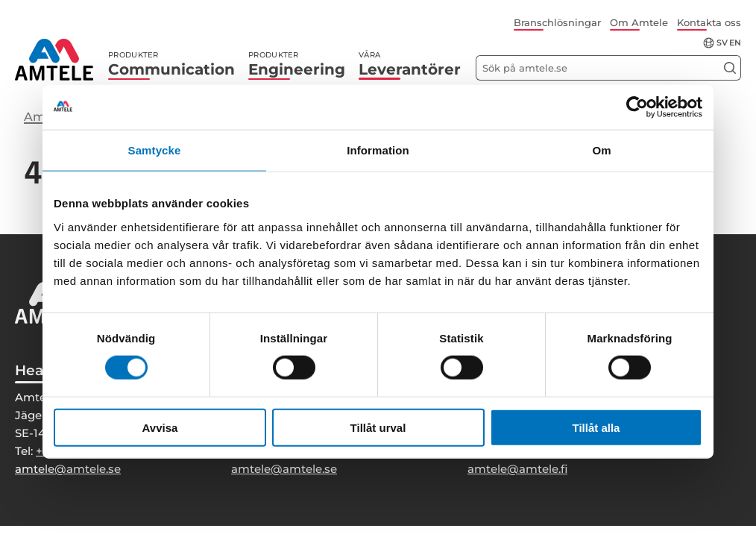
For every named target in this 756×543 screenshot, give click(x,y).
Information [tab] (378, 150)
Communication (171, 64)
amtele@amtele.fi (517, 469)
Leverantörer (410, 64)
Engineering (297, 64)
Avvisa (160, 427)
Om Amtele (639, 22)
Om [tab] (601, 150)
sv (722, 43)
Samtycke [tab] (155, 150)
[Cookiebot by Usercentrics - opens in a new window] (637, 107)
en (735, 43)
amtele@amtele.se (68, 469)
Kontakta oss (709, 22)
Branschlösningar (557, 22)
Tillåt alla (596, 427)
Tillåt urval (378, 427)
